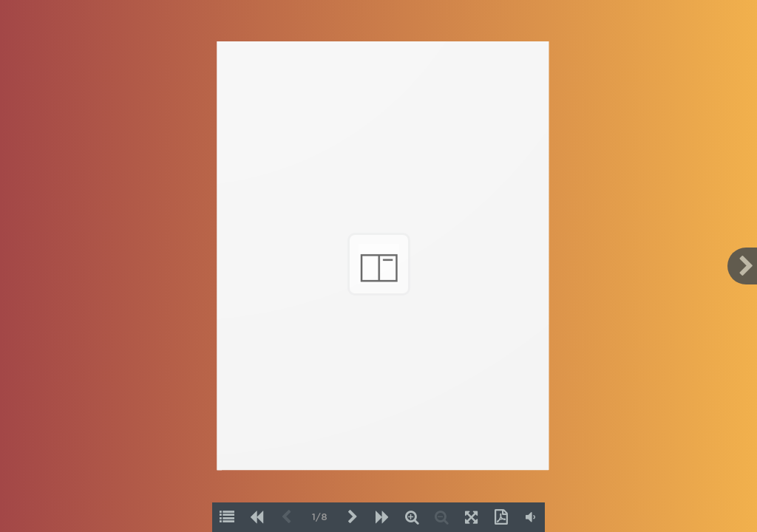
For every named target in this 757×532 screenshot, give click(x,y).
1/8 (320, 518)
